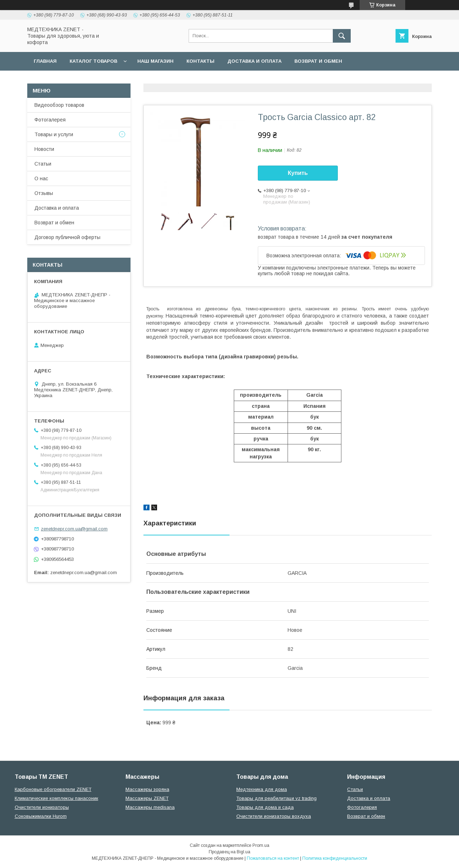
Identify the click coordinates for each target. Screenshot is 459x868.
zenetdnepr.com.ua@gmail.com (74, 529)
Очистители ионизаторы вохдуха (274, 816)
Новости (44, 149)
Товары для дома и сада (265, 807)
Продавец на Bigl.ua (229, 852)
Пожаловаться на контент (273, 858)
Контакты (200, 61)
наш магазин (155, 61)
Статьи (43, 164)
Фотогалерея (50, 120)
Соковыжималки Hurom (41, 816)
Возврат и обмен (318, 61)
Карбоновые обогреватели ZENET (53, 789)
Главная (45, 61)
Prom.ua (261, 845)
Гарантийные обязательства (171, 80)
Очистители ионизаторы (42, 807)
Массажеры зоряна (147, 789)
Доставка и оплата (254, 61)
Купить (298, 173)
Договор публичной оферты (75, 80)
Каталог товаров (93, 61)
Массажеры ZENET (147, 798)
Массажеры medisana (150, 807)
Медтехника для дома (262, 789)
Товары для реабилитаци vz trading (276, 798)
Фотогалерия (362, 807)
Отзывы (44, 193)
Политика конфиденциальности (335, 858)
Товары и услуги (54, 134)
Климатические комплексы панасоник (56, 798)
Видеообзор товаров (59, 105)
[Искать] (342, 36)
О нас (41, 178)
